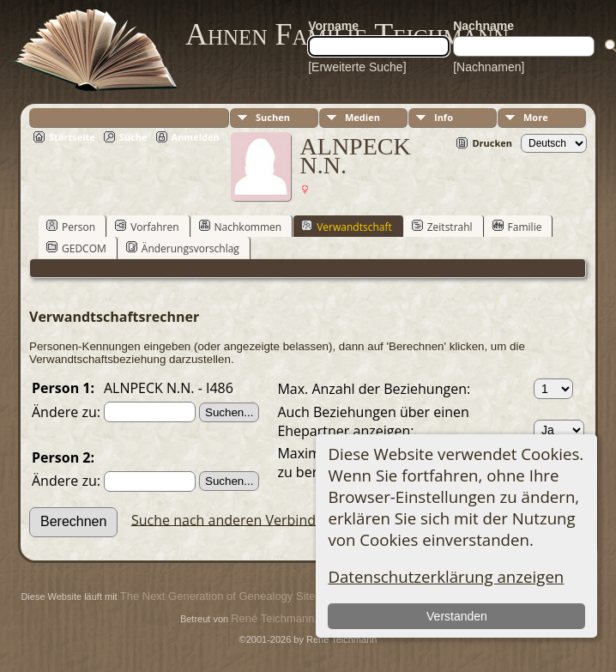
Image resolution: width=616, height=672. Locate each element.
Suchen (273, 117)
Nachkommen (241, 227)
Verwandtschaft (347, 227)
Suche (133, 137)
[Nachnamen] (489, 67)
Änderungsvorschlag (183, 248)
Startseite (72, 137)
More (536, 117)
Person (71, 227)
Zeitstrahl (442, 227)
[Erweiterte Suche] (357, 67)
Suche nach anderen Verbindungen (244, 519)
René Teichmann (272, 618)
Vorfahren (147, 227)
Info (444, 117)
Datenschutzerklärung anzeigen (446, 576)
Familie (517, 227)
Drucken (492, 143)
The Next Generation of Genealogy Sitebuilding (237, 596)
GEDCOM (76, 248)
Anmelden (196, 137)
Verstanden (457, 616)
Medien (362, 117)
